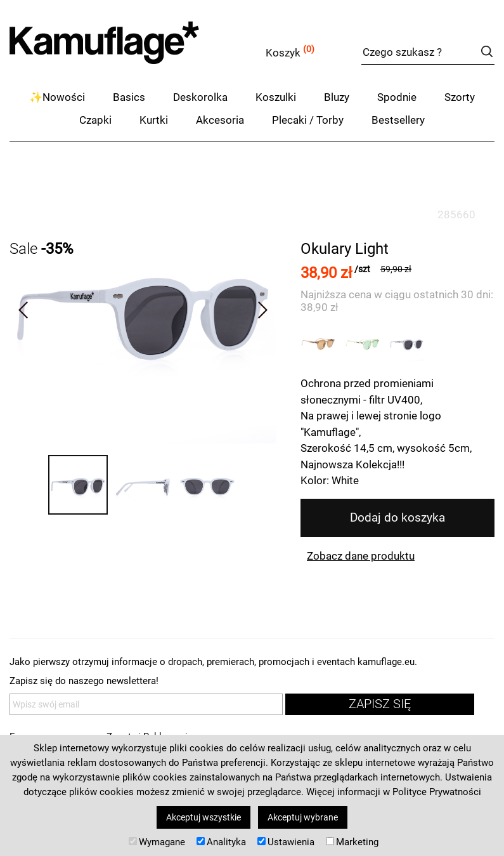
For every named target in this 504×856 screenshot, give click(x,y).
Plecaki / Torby (308, 120)
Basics (129, 97)
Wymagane (157, 842)
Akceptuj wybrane (303, 817)
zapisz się (380, 704)
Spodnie (397, 97)
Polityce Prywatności (437, 792)
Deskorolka (200, 97)
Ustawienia (286, 842)
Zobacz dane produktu (361, 556)
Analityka (221, 842)
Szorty (460, 97)
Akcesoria (220, 120)
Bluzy (337, 97)
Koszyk (283, 53)
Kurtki (154, 120)
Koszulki (276, 97)
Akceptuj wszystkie (204, 817)
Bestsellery (398, 120)
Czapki (95, 120)
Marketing (352, 842)
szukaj (487, 51)
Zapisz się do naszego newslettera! (84, 681)
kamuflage (136, 50)
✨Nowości (57, 97)
